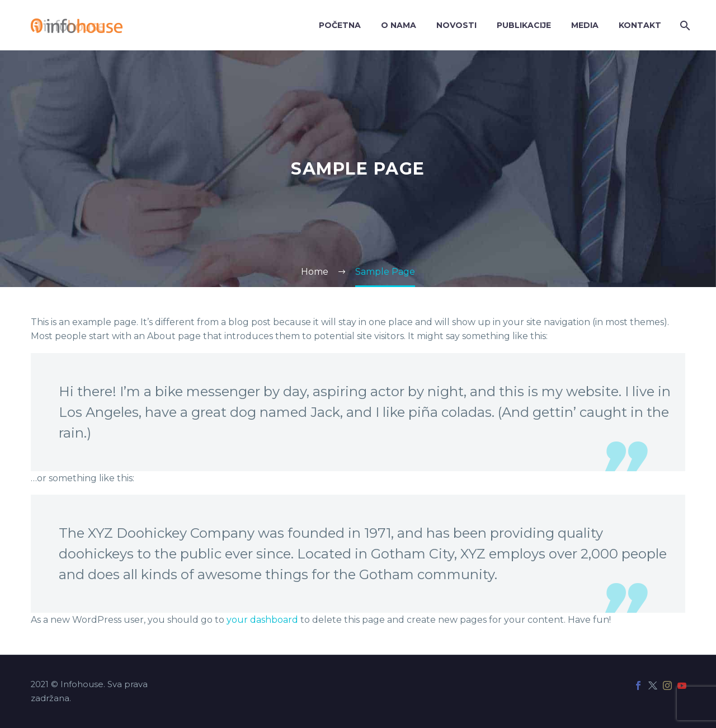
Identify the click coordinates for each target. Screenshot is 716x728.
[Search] (684, 25)
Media (585, 25)
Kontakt (640, 25)
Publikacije (524, 25)
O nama (399, 25)
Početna (340, 25)
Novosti (456, 25)
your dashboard (262, 620)
